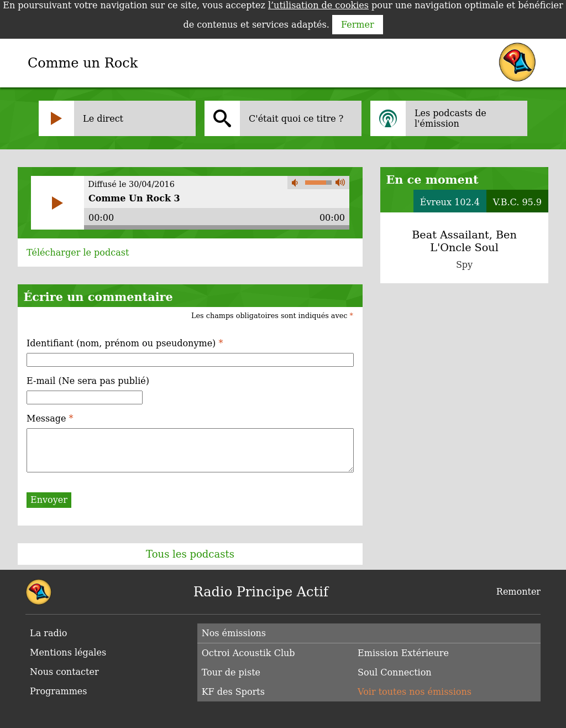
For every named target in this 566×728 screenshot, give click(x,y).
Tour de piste (231, 672)
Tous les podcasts (190, 554)
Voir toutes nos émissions (415, 692)
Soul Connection (395, 672)
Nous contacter (64, 672)
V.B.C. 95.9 (517, 202)
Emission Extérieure (403, 653)
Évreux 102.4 (450, 202)
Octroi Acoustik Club (248, 653)
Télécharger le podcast (78, 253)
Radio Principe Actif (261, 592)
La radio (48, 633)
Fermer (358, 25)
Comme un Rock (83, 63)
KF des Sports (233, 692)
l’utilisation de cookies (318, 5)
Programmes (59, 691)
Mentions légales (68, 652)
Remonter (518, 592)
